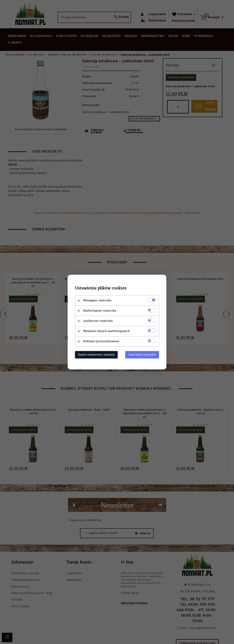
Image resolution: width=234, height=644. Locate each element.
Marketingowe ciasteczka (100, 311)
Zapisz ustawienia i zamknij (96, 355)
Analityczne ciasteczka (98, 321)
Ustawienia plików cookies (101, 288)
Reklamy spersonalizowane (101, 341)
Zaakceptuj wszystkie (142, 355)
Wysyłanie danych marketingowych (106, 331)
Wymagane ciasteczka (97, 300)
